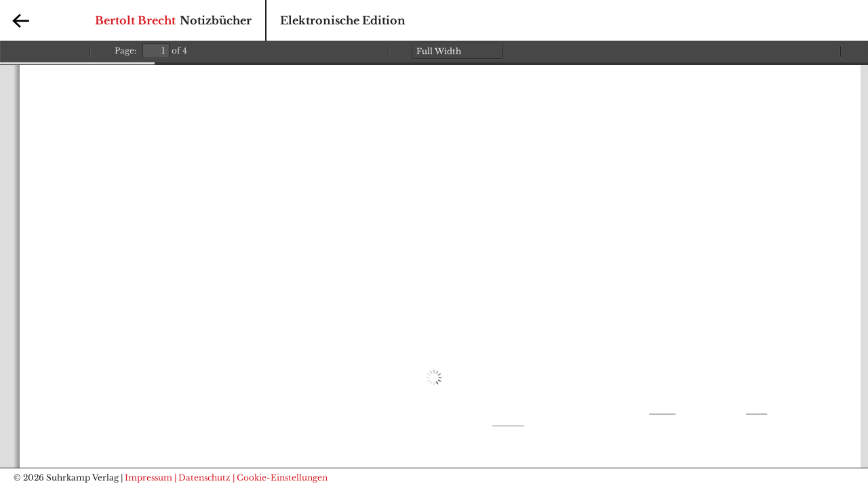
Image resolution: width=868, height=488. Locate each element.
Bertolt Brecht (135, 20)
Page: (125, 50)
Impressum (149, 477)
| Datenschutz (202, 477)
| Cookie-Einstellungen (280, 477)
